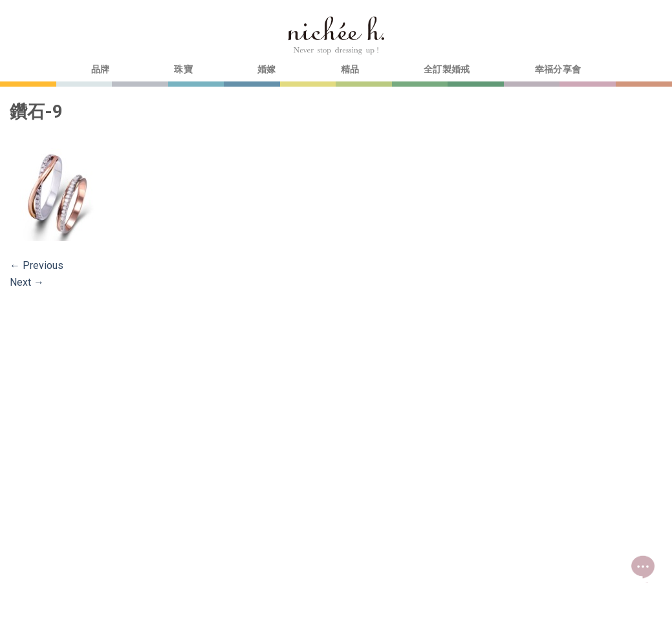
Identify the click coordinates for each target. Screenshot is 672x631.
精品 (350, 70)
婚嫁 (267, 70)
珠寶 (183, 70)
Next (27, 282)
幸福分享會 (558, 70)
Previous (37, 265)
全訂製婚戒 (447, 70)
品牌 (101, 70)
